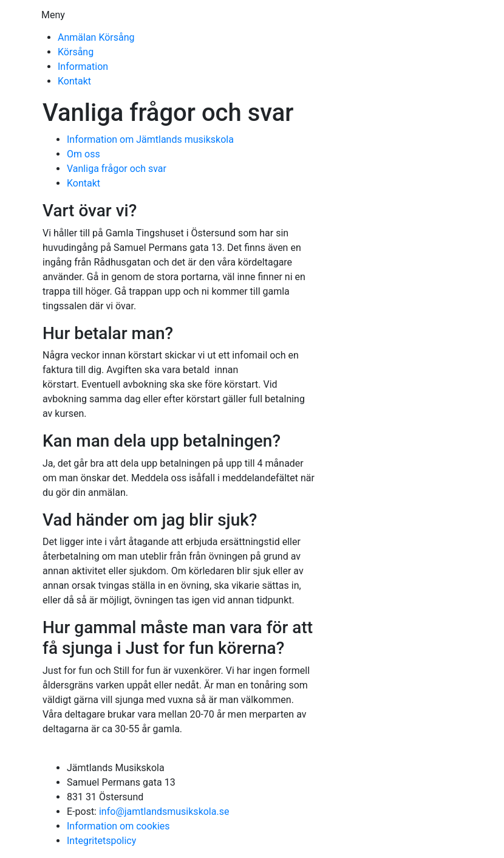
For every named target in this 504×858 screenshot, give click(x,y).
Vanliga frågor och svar (117, 169)
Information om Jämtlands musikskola (150, 139)
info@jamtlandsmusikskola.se (164, 812)
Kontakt (74, 81)
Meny (53, 15)
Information (83, 67)
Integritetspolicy (101, 841)
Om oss (83, 154)
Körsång (76, 52)
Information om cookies (118, 826)
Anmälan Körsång (96, 37)
